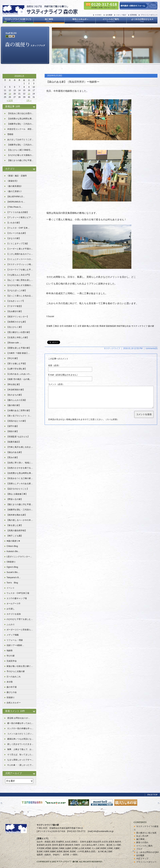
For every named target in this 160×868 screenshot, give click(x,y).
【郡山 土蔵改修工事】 (17, 494)
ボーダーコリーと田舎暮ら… (20, 630)
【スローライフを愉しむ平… (20, 270)
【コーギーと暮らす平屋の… (20, 249)
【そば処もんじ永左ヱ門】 (19, 275)
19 (10, 94)
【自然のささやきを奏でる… (20, 468)
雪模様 (10, 134)
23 (29, 94)
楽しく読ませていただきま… (20, 744)
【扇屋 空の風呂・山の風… (19, 379)
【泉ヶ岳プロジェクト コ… (19, 416)
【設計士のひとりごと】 (18, 489)
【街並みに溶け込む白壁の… (20, 113)
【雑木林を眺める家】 (17, 515)
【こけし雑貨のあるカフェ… (20, 254)
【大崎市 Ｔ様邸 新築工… (18, 353)
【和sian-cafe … (14, 343)
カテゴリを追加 (14, 614)
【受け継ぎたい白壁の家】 (19, 332)
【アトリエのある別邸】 (18, 212)
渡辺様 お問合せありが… (19, 718)
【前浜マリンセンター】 (18, 317)
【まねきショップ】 (16, 301)
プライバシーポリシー (149, 15)
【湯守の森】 (13, 426)
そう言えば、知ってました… (20, 755)
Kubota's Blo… (13, 551)
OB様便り (11, 562)
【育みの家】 (13, 457)
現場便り (11, 697)
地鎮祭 (10, 651)
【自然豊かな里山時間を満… (20, 119)
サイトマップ (142, 859)
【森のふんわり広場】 (17, 400)
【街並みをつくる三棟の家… (20, 478)
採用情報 (133, 15)
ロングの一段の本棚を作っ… (20, 728)
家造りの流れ (142, 842)
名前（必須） (54, 365)
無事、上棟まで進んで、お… (20, 749)
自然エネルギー (14, 703)
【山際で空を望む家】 (17, 369)
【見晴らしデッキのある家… (20, 484)
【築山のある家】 (15, 452)
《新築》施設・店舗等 (17, 176)
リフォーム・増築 (15, 640)
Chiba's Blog (12, 546)
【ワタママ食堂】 (15, 306)
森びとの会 (12, 692)
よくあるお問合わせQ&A (147, 852)
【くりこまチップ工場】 (18, 244)
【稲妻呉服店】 (14, 442)
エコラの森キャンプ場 (17, 598)
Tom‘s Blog (12, 583)
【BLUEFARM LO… (16, 197)
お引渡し (11, 609)
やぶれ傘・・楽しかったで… (20, 765)
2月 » (29, 100)
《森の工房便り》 (15, 191)
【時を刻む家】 (14, 384)
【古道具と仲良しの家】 (18, 337)
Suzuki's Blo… (13, 572)
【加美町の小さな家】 (17, 322)
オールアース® (13, 604)
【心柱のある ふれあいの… (19, 374)
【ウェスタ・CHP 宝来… (18, 228)
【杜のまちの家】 (15, 395)
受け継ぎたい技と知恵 (146, 833)
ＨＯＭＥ (98, 15)
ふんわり (11, 624)
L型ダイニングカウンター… (19, 557)
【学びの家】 (13, 358)
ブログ (139, 849)
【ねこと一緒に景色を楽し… (20, 280)
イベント (11, 588)
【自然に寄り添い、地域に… (20, 463)
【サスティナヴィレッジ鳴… (20, 264)
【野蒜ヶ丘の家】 (15, 499)
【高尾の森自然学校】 (17, 531)
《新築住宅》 (13, 181)
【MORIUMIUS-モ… (16, 202)
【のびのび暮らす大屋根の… (20, 155)
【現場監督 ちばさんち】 (18, 437)
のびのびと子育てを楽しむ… (20, 619)
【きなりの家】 (14, 238)
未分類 (10, 682)
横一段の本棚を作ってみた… (20, 723)
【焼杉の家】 (13, 431)
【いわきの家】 (14, 223)
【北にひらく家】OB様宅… (20, 150)
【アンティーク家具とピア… (20, 217)
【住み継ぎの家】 (15, 311)
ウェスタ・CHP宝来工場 (18, 593)
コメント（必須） (56, 384)
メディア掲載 (13, 635)
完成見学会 (12, 661)
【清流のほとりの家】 (17, 421)
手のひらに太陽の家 (16, 671)
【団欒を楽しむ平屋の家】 (19, 348)
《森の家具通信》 (15, 186)
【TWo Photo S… (15, 207)
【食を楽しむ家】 (15, 525)
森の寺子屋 (12, 687)
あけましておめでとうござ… (20, 140)
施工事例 (140, 839)
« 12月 (10, 100)
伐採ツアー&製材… (15, 645)
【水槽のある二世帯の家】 (19, 411)
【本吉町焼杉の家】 (16, 390)
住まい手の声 (142, 836)
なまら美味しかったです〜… (20, 760)
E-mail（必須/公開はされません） (63, 375)
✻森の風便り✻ (13, 541)
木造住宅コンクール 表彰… (20, 129)
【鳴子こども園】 (15, 536)
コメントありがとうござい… (20, 734)
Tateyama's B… (14, 577)
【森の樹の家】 (14, 405)
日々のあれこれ (14, 677)
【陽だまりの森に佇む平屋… (20, 160)
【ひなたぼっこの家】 (17, 291)
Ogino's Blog (12, 567)
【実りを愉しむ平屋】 (17, 364)
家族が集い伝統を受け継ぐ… (20, 666)
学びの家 (11, 656)
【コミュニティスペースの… (20, 259)
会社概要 (109, 15)
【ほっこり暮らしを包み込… (20, 296)
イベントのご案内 (144, 846)
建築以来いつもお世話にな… (20, 739)
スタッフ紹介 (121, 15)
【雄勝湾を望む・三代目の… (20, 124)
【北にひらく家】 (15, 327)
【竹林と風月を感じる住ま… (20, 447)
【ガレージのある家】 (17, 233)
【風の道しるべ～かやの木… (20, 520)
